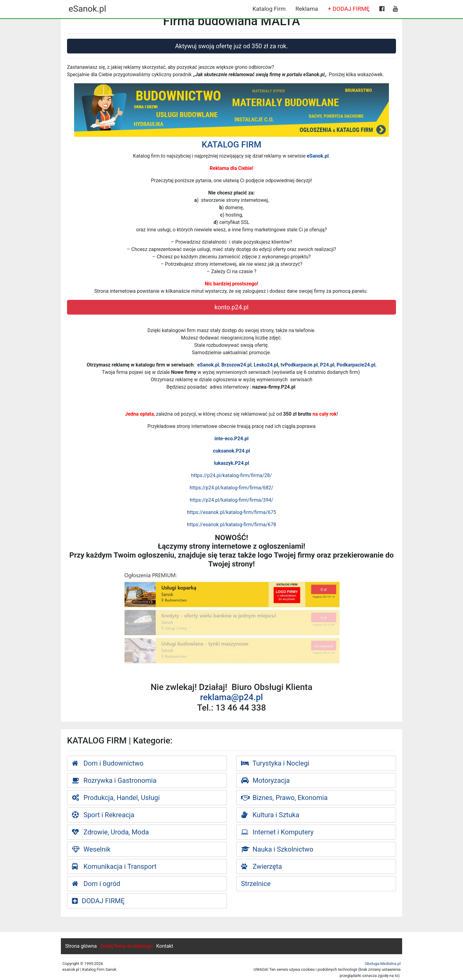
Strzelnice (256, 884)
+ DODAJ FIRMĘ (349, 9)
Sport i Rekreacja (103, 815)
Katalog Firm (269, 9)
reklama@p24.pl (231, 697)
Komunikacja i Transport (114, 866)
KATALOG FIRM (231, 145)
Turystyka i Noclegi (275, 763)
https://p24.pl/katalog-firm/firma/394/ (231, 500)
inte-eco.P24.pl (232, 439)
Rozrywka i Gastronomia (114, 780)
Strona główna (81, 946)
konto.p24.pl (232, 307)
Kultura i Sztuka (270, 815)
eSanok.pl (87, 9)
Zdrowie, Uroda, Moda (110, 832)
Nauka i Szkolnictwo (277, 849)
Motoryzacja (265, 780)
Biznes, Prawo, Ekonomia (284, 798)
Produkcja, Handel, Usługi (116, 798)
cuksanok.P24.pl (231, 451)
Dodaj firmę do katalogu (127, 946)
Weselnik (91, 849)
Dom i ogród (96, 884)
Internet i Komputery (277, 832)
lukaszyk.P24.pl (231, 463)
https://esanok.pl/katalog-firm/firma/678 (231, 525)
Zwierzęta (261, 866)
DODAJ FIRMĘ (98, 901)
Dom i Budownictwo (108, 763)
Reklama (307, 9)
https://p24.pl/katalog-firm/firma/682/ (231, 488)
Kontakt (165, 946)
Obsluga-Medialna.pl (383, 964)
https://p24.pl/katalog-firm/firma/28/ (232, 475)
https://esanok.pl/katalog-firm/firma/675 (231, 512)
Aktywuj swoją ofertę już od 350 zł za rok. (232, 46)
